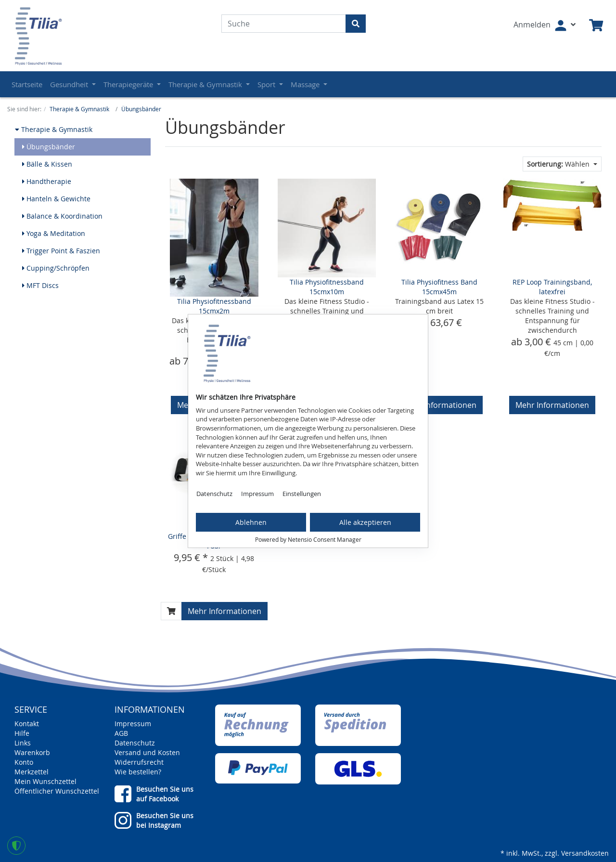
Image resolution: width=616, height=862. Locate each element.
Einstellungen (302, 494)
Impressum (257, 494)
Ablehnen (251, 522)
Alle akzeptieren (365, 522)
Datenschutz (214, 494)
